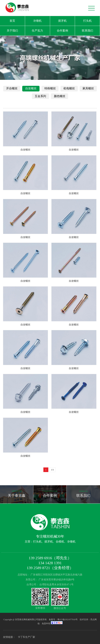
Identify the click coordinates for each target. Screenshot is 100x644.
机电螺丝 (69, 88)
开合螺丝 (12, 88)
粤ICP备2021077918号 (68, 620)
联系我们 (87, 31)
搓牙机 (62, 21)
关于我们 (12, 31)
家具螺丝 (88, 88)
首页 (12, 21)
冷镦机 (37, 21)
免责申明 (46, 624)
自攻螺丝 (31, 88)
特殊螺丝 (50, 88)
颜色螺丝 (60, 96)
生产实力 (37, 31)
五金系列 (40, 96)
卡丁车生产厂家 (26, 637)
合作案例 (62, 31)
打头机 (87, 21)
